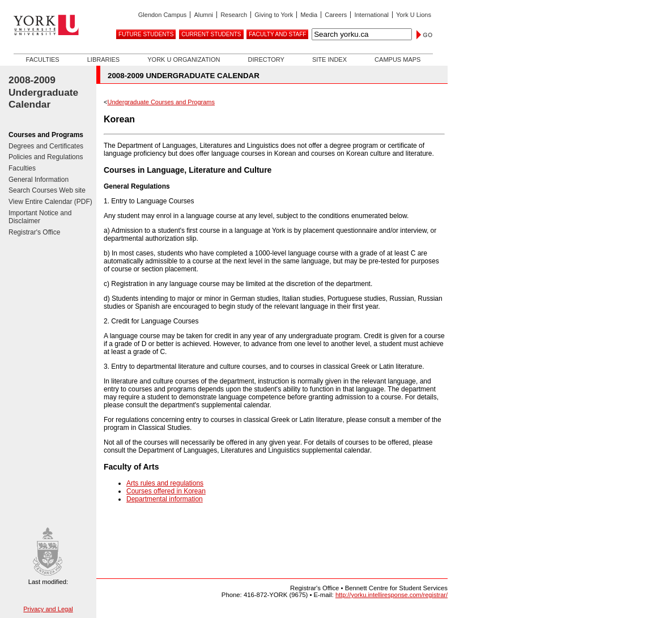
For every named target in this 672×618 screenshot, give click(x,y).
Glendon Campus (163, 15)
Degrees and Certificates (46, 146)
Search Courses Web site (47, 190)
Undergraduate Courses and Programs (161, 102)
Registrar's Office (34, 232)
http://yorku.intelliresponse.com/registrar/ (392, 595)
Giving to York (274, 15)
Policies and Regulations (46, 157)
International (371, 15)
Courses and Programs (46, 135)
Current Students (211, 34)
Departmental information (165, 499)
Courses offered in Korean (166, 491)
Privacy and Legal (48, 609)
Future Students (146, 34)
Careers (336, 15)
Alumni (203, 15)
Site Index (329, 59)
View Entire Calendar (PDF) (50, 202)
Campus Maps (397, 59)
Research (234, 15)
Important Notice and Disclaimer (40, 217)
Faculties (43, 59)
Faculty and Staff (277, 34)
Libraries (103, 59)
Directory (266, 59)
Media (309, 15)
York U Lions (414, 15)
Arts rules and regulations (165, 483)
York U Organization (184, 59)
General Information (39, 180)
